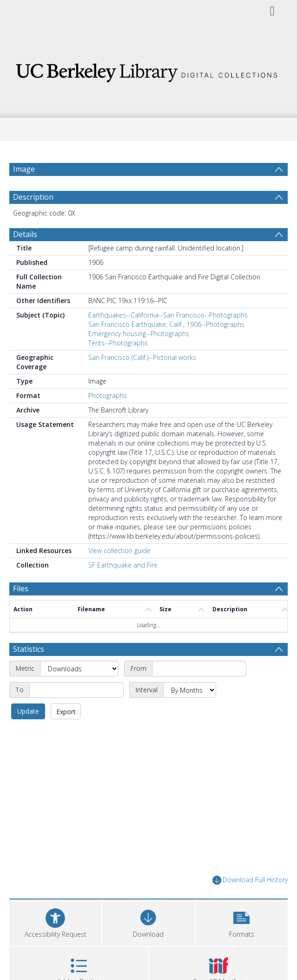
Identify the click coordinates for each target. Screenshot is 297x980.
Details (25, 234)
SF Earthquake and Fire (123, 565)
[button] (242, 922)
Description (33, 197)
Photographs (108, 395)
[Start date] (199, 669)
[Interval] (190, 690)
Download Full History (250, 880)
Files (21, 588)
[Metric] (79, 669)
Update (28, 711)
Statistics (29, 649)
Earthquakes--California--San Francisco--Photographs (168, 315)
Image (24, 169)
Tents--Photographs (118, 343)
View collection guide (119, 551)
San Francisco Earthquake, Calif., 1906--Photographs (166, 324)
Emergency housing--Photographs (139, 334)
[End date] (76, 690)
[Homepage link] (148, 70)
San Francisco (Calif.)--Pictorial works (142, 357)
